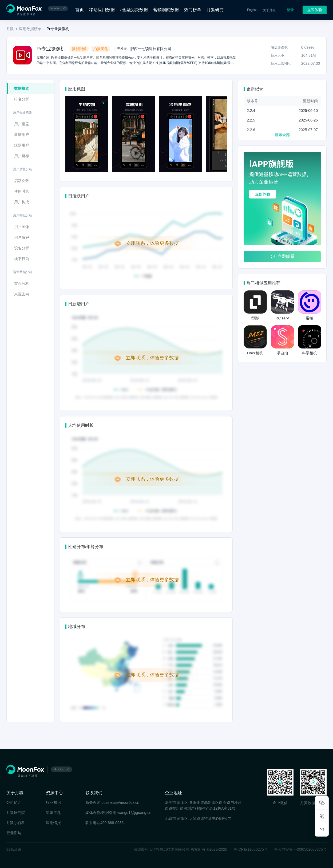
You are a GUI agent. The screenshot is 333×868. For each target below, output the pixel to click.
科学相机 (310, 353)
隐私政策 (14, 849)
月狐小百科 (16, 823)
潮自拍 (282, 353)
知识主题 (53, 813)
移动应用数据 (102, 10)
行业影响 (14, 833)
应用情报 (53, 823)
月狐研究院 (16, 813)
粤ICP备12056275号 (251, 849)
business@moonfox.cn (120, 802)
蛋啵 (310, 318)
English (252, 10)
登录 (290, 10)
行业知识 (53, 802)
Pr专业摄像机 (58, 29)
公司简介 (14, 802)
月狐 (10, 29)
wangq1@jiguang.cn (134, 813)
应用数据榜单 (30, 29)
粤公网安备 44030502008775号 (300, 849)
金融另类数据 (135, 10)
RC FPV (282, 318)
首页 (80, 10)
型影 (255, 318)
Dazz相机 (255, 353)
